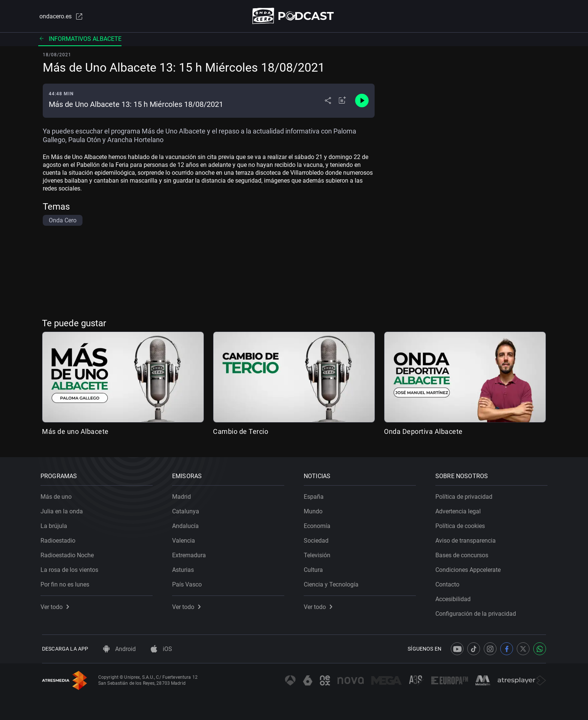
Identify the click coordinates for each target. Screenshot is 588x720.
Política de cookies (462, 524)
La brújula (55, 524)
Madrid (183, 495)
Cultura (315, 568)
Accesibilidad (454, 598)
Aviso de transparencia (467, 539)
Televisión (319, 554)
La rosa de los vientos (71, 568)
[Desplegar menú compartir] (328, 101)
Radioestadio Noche (69, 554)
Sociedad (318, 539)
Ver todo (56, 605)
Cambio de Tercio (241, 432)
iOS (161, 649)
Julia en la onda (63, 510)
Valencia (185, 539)
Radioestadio (59, 539)
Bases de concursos (463, 554)
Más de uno (58, 495)
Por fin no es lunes (66, 583)
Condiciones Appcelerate (469, 568)
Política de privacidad (465, 495)
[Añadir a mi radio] (342, 101)
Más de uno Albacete (75, 432)
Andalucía (187, 524)
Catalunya (187, 510)
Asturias (184, 568)
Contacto (449, 583)
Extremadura (190, 554)
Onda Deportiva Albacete (423, 432)
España (315, 495)
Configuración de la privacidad (477, 612)
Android (119, 649)
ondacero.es (60, 16)
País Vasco (188, 583)
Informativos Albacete (80, 39)
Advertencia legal (460, 510)
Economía (319, 524)
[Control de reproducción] (362, 101)
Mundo (315, 510)
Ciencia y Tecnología (333, 583)
